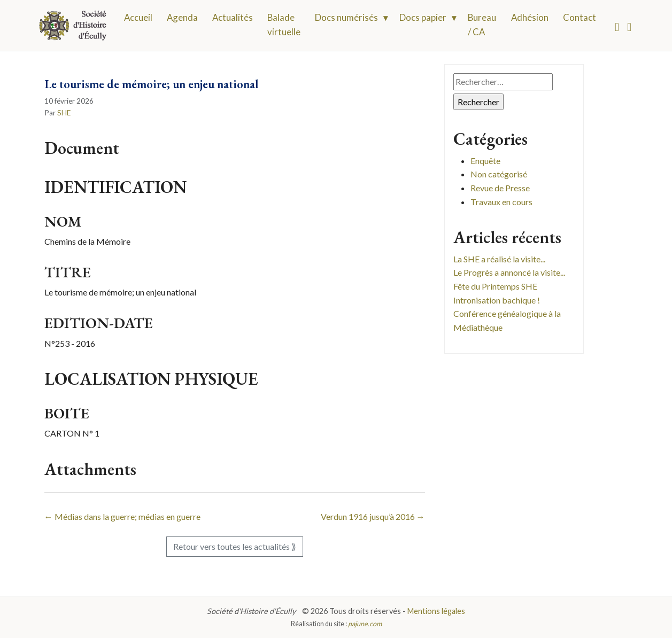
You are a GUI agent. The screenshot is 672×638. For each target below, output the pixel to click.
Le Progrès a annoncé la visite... (509, 272)
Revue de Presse (500, 188)
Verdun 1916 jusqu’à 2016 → (373, 516)
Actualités (233, 17)
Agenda (182, 17)
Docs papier (423, 17)
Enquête (485, 161)
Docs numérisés (346, 17)
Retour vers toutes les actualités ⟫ (235, 546)
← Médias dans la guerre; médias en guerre (122, 516)
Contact (580, 17)
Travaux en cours (501, 202)
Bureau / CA (482, 25)
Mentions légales (436, 611)
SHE (64, 113)
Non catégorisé (499, 174)
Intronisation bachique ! (497, 300)
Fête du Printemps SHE (495, 286)
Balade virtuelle (284, 25)
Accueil (138, 17)
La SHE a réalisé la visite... (499, 259)
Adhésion (530, 17)
